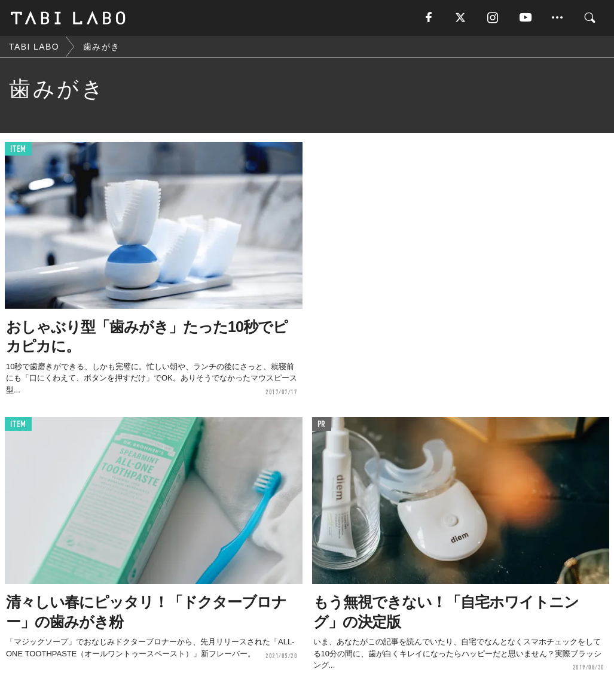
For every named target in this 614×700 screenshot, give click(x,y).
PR (322, 424)
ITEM (18, 149)
